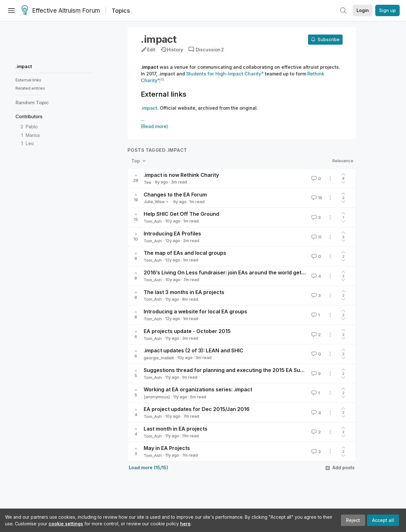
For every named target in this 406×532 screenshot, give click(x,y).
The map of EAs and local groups (185, 253)
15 (316, 198)
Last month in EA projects (176, 429)
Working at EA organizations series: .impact (198, 389)
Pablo (32, 127)
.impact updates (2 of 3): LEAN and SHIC (193, 350)
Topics (121, 11)
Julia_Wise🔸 (157, 202)
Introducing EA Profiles (172, 234)
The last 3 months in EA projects (184, 292)
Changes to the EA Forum (175, 195)
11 (316, 237)
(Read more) (154, 126)
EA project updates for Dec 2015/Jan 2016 (197, 409)
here (185, 524)
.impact (24, 66)
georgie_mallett (159, 358)
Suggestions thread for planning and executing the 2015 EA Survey (227, 370)
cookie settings (66, 524)
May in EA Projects (167, 448)
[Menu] (11, 10)
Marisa (33, 135)
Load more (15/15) (148, 468)
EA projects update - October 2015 (187, 331)
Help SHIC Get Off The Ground (181, 214)
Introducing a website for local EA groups (195, 311)
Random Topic (32, 103)
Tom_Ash (153, 221)
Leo (30, 143)
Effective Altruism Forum (61, 11)
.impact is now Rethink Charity (181, 175)
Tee (147, 182)
